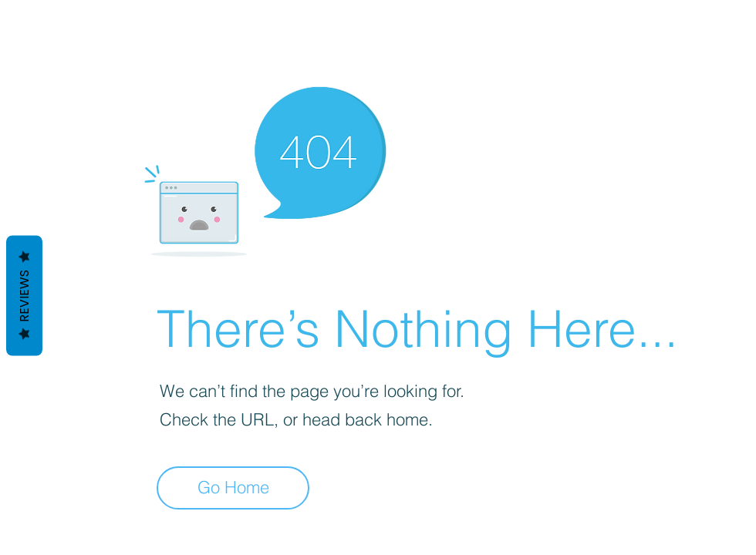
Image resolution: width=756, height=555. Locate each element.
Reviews (24, 296)
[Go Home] (233, 488)
